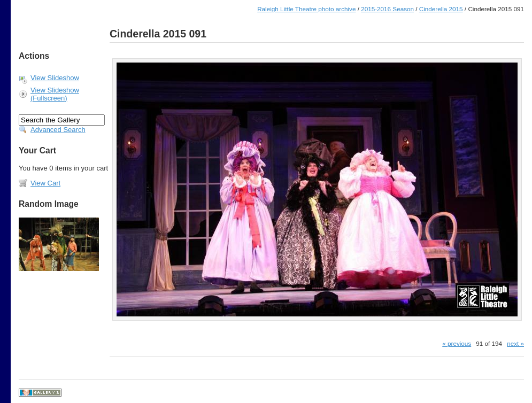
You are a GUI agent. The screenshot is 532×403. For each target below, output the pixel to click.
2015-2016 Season (387, 9)
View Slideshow (55, 78)
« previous (457, 343)
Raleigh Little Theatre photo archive (306, 9)
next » (515, 343)
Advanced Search (58, 130)
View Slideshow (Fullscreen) (55, 94)
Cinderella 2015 (441, 9)
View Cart (45, 183)
